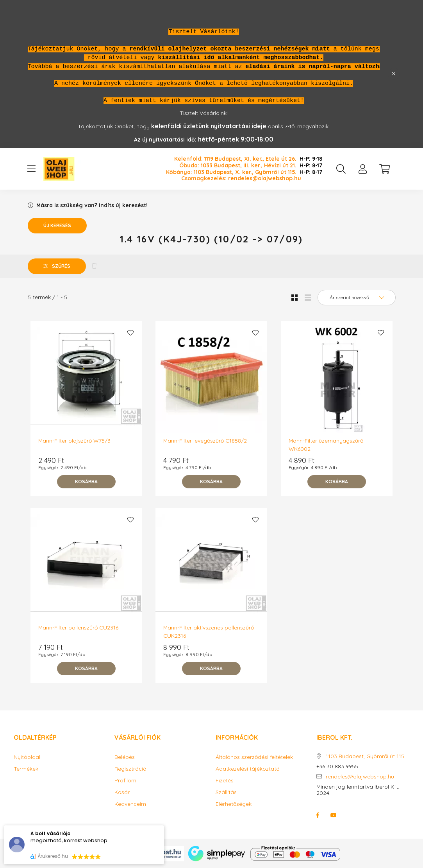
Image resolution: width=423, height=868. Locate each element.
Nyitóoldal (27, 757)
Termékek (26, 769)
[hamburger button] (32, 169)
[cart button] (385, 169)
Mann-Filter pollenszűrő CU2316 (78, 628)
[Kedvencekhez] (130, 333)
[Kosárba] (86, 482)
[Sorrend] (357, 298)
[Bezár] (394, 74)
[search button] (341, 169)
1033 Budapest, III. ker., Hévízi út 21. (249, 166)
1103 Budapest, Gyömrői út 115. (366, 756)
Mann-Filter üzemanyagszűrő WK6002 (326, 445)
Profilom (125, 781)
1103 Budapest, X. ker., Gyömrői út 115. (245, 172)
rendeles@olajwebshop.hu (265, 178)
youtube (334, 815)
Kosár (122, 792)
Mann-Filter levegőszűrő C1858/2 (205, 441)
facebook (318, 815)
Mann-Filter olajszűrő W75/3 (74, 441)
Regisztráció (130, 769)
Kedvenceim (130, 804)
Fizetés (225, 781)
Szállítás (226, 792)
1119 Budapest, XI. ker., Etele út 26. (250, 159)
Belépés (125, 757)
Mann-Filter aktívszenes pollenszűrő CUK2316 (209, 632)
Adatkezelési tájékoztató (248, 769)
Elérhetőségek (234, 804)
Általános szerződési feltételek (254, 757)
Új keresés (57, 225)
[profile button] (363, 169)
